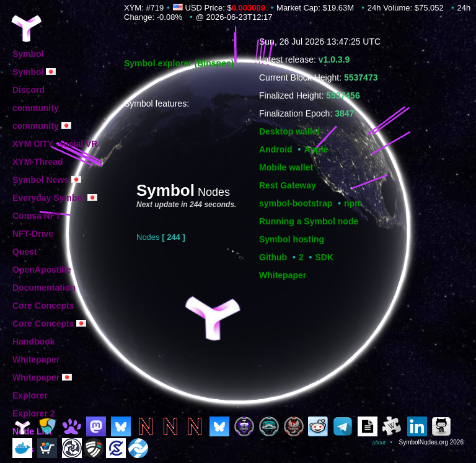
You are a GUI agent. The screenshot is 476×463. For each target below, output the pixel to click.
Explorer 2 (33, 413)
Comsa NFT (37, 216)
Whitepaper (283, 275)
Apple (316, 149)
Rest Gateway (288, 185)
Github (273, 257)
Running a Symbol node (309, 221)
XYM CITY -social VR (55, 144)
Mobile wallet (286, 167)
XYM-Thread (38, 162)
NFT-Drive (33, 234)
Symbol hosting (292, 239)
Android (276, 149)
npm (353, 203)
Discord (29, 90)
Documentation (44, 288)
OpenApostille (42, 270)
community (36, 108)
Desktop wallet (289, 131)
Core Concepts (43, 306)
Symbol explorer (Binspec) (179, 63)
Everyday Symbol (55, 198)
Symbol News (47, 180)
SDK (325, 257)
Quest (25, 252)
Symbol (28, 54)
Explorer (30, 395)
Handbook (33, 342)
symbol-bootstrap (296, 203)
